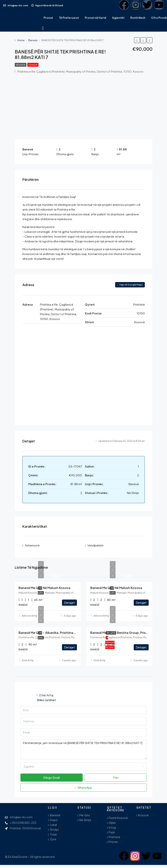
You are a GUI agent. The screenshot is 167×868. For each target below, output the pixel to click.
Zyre (53, 839)
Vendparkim (95, 545)
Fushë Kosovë (118, 818)
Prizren (113, 841)
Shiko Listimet (46, 699)
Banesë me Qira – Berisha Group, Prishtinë (122, 632)
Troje (53, 834)
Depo (54, 820)
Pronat (48, 18)
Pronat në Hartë (96, 18)
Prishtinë (114, 837)
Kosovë (143, 815)
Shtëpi (54, 829)
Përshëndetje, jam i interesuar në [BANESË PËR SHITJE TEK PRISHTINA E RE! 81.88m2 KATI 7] (84, 749)
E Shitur (33, 65)
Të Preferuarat (69, 18)
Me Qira (111, 633)
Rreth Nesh (138, 18)
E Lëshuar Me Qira (110, 642)
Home (21, 40)
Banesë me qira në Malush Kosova (44, 588)
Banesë (33, 40)
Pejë (112, 832)
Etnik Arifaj (28, 660)
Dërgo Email (51, 777)
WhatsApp (83, 787)
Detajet (69, 602)
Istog (112, 827)
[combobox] (84, 766)
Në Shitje (21, 65)
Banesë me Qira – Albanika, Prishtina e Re (49, 632)
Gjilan (112, 822)
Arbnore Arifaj (29, 615)
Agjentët (118, 18)
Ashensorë (32, 545)
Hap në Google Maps (130, 285)
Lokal (53, 824)
